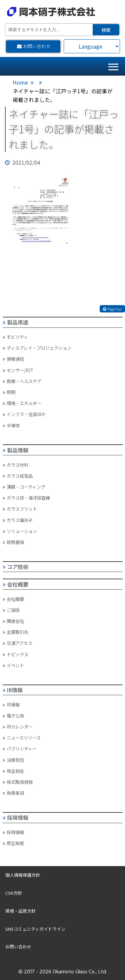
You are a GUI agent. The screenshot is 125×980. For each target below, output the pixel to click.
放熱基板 (13, 542)
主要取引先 (15, 632)
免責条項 (13, 793)
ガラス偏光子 (18, 520)
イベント (13, 665)
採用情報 (16, 817)
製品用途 (16, 322)
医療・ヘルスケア (22, 381)
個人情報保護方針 (23, 875)
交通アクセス (17, 643)
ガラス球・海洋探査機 (26, 498)
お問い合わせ (34, 46)
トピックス (15, 654)
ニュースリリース (22, 737)
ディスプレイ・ (37, 348)
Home (20, 82)
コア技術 (16, 567)
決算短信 (13, 760)
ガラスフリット (20, 509)
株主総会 (13, 771)
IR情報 (13, 690)
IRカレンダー (18, 727)
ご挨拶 (11, 610)
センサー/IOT (18, 370)
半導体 (11, 425)
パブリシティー (20, 748)
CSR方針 (14, 893)
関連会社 (13, 621)
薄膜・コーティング (24, 487)
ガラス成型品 (18, 476)
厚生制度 (13, 843)
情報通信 (13, 359)
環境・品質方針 (20, 911)
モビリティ (15, 337)
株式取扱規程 (18, 782)
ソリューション (20, 531)
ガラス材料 (15, 465)
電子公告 (13, 716)
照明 (9, 392)
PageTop (112, 309)
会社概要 (16, 584)
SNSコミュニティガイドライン (35, 929)
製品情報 (16, 450)
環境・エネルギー (22, 403)
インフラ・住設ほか (24, 414)
